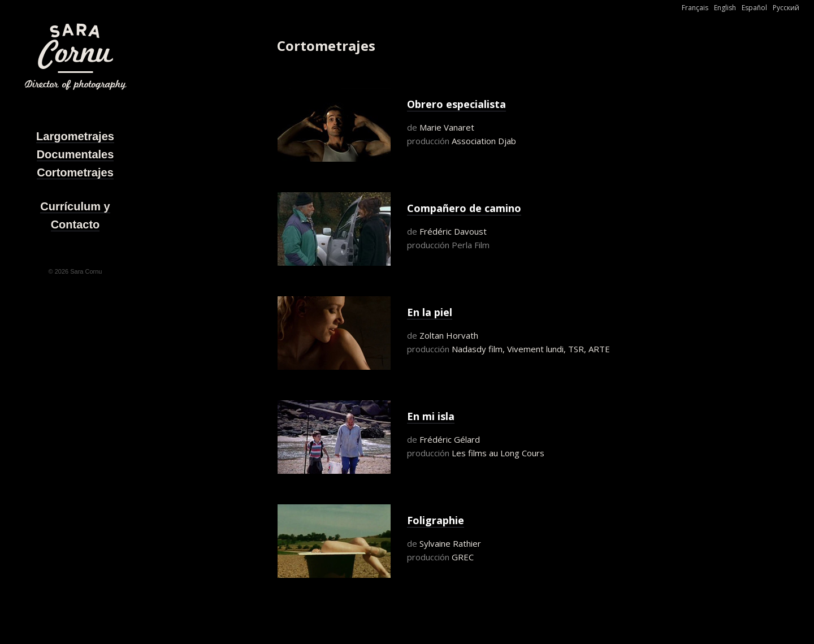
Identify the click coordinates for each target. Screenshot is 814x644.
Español (754, 8)
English (725, 8)
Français (695, 8)
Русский (786, 8)
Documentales (75, 154)
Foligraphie (436, 520)
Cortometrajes (75, 172)
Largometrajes (75, 136)
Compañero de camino (464, 208)
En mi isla (431, 416)
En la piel (430, 312)
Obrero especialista (456, 104)
